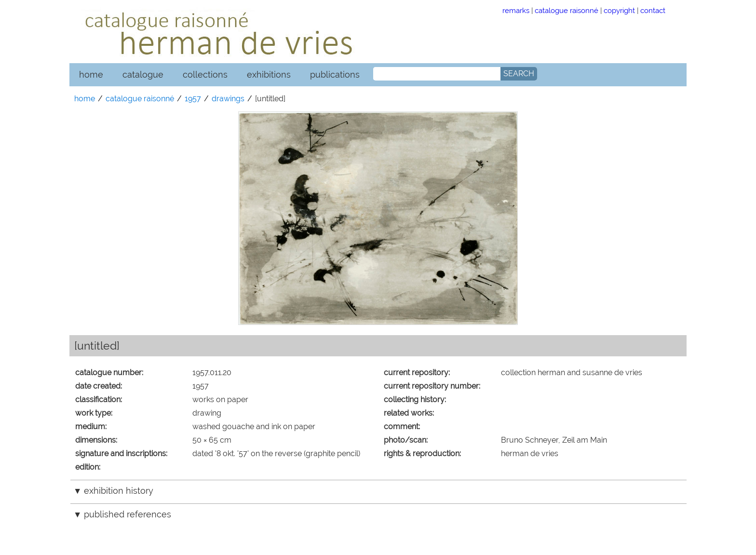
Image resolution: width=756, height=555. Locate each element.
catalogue (143, 74)
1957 (193, 99)
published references (128, 514)
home (91, 74)
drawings (228, 99)
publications (335, 74)
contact (653, 10)
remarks (516, 10)
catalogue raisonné (567, 10)
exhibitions (269, 74)
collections (205, 74)
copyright (619, 10)
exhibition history (119, 491)
